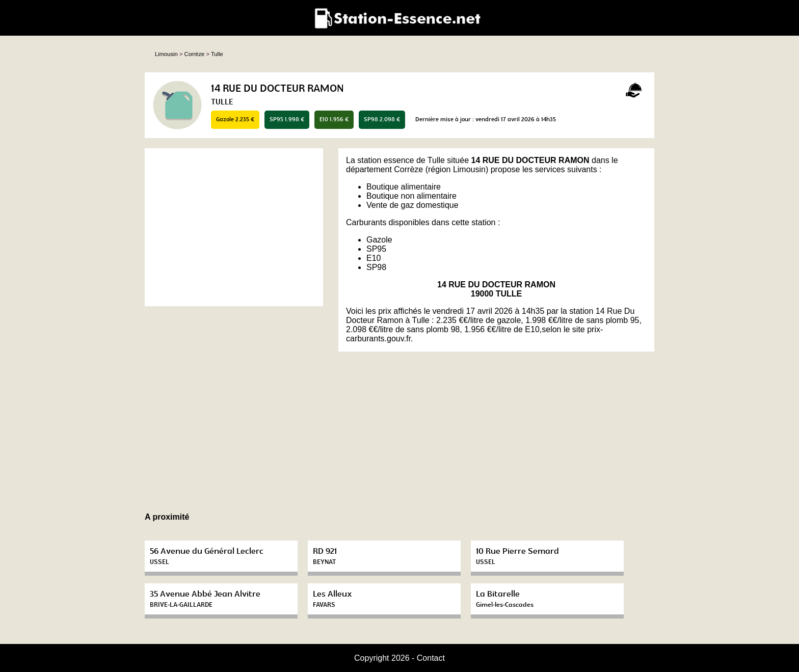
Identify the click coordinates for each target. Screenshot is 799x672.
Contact (431, 658)
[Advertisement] (234, 227)
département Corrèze (384, 169)
